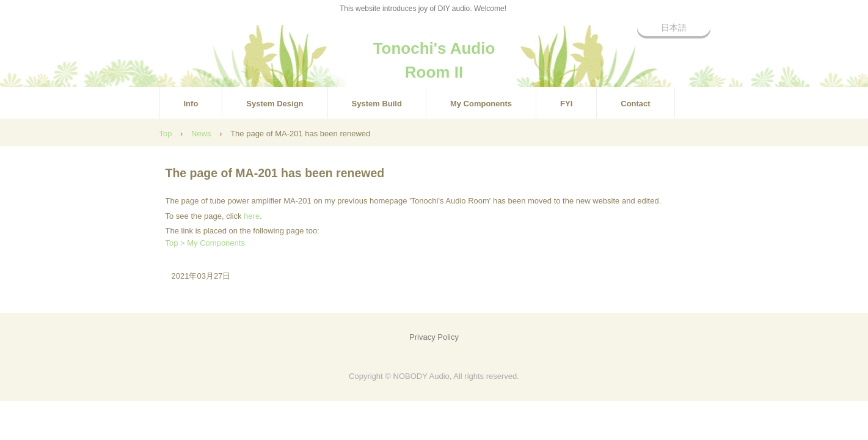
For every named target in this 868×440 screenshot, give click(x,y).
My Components (481, 104)
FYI (566, 104)
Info (191, 104)
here (252, 216)
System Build (377, 104)
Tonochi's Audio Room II (434, 54)
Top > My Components (205, 243)
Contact (635, 104)
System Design (275, 104)
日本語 (674, 28)
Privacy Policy (434, 337)
